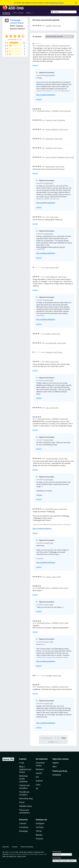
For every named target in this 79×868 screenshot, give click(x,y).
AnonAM (49, 676)
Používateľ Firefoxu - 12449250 (48, 623)
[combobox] (64, 12)
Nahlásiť (35, 65)
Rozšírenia (6, 13)
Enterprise (57, 775)
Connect (23, 823)
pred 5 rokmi (62, 343)
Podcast (39, 839)
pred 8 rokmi (57, 676)
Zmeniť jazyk (57, 852)
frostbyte (49, 120)
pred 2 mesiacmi (65, 111)
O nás (22, 763)
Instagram (40, 823)
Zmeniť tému (57, 858)
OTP (47, 217)
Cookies (15, 847)
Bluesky (39, 835)
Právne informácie (27, 847)
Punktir (48, 334)
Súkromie (6, 847)
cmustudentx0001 (52, 459)
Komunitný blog (26, 799)
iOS (37, 777)
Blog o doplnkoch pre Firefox (25, 769)
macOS (39, 773)
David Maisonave (52, 509)
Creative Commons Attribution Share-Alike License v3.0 (28, 854)
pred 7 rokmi (56, 577)
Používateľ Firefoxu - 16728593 (48, 111)
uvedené (12, 852)
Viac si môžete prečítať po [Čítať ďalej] (46, 95)
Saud (48, 268)
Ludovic (49, 577)
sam (47, 408)
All (37, 788)
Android (39, 781)
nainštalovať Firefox (57, 3)
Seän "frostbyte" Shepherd (55, 157)
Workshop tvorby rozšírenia (23, 779)
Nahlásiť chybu (25, 806)
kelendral (49, 352)
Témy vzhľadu (18, 13)
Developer (24, 831)
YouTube (40, 827)
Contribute (24, 827)
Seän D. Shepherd (52, 129)
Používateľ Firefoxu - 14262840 (48, 419)
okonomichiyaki (51, 343)
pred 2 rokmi (57, 26)
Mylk (47, 362)
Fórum (22, 802)
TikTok (39, 831)
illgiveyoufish (50, 167)
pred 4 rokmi (56, 334)
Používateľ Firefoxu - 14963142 (48, 588)
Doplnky (23, 759)
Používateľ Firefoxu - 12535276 (48, 687)
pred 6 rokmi (54, 408)
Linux (38, 785)
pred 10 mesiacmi (59, 120)
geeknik (49, 26)
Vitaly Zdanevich (52, 277)
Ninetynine (50, 139)
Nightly (56, 763)
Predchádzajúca (47, 738)
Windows (40, 769)
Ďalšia (64, 738)
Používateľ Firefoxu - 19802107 (48, 46)
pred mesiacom (64, 46)
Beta (54, 767)
